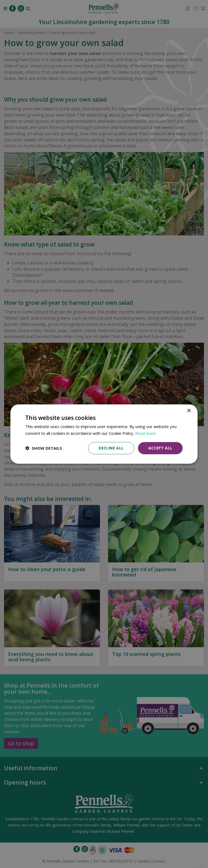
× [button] (189, 411)
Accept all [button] (160, 448)
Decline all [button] (111, 448)
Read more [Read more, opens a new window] (146, 433)
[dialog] (104, 434)
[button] (44, 448)
